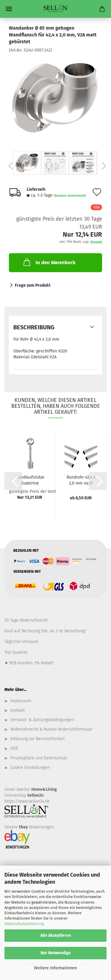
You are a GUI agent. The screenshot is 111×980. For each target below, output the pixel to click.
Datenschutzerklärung (24, 924)
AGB (14, 748)
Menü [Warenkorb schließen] (9, 9)
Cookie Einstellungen (30, 768)
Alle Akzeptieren (56, 935)
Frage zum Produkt (33, 285)
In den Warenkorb (49, 262)
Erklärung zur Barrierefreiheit (38, 739)
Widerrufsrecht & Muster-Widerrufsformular (51, 729)
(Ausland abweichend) (70, 196)
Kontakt (18, 710)
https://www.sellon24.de (27, 801)
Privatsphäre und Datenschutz (39, 758)
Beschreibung (34, 327)
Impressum (21, 701)
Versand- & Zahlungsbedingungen (42, 720)
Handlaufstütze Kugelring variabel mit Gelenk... (30, 480)
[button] (9, 166)
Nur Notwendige (56, 953)
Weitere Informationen (55, 968)
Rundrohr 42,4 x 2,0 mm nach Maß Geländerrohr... (81, 480)
